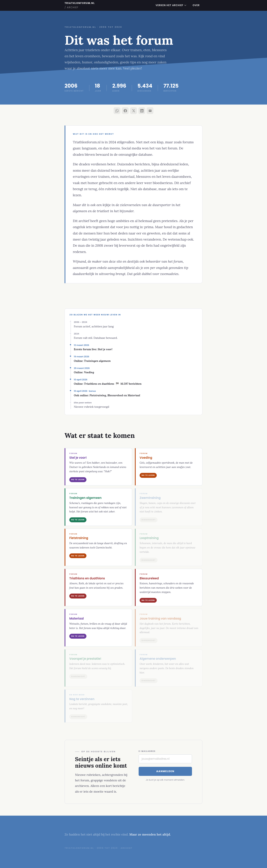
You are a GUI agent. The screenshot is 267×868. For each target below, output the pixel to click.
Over (196, 5)
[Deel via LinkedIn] (142, 111)
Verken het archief (171, 5)
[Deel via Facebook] (125, 111)
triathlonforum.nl (80, 5)
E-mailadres (147, 751)
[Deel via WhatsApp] (117, 111)
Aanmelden (165, 771)
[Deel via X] (133, 111)
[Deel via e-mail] (150, 111)
